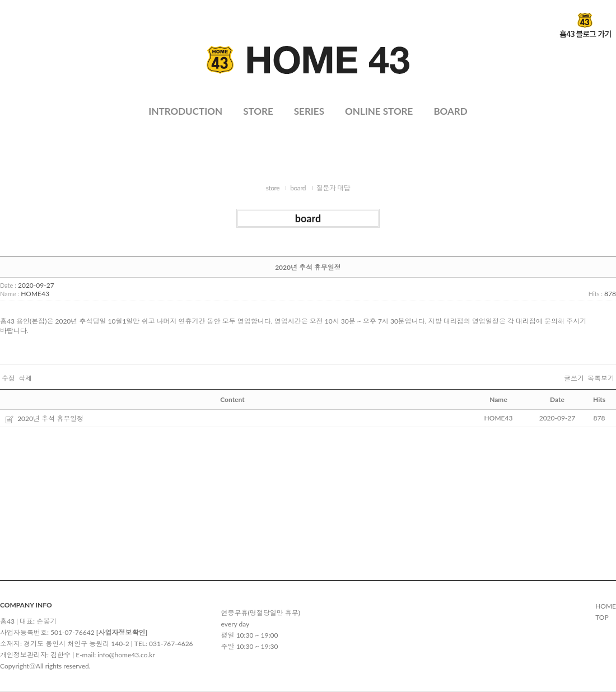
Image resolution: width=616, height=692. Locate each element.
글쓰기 (574, 378)
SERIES (309, 111)
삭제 (25, 378)
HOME (606, 606)
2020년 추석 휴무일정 (50, 419)
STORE (258, 111)
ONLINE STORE (379, 111)
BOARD (450, 111)
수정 (8, 378)
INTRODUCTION (185, 111)
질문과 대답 (333, 188)
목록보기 (601, 378)
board (298, 188)
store (273, 188)
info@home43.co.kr (126, 655)
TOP (602, 617)
